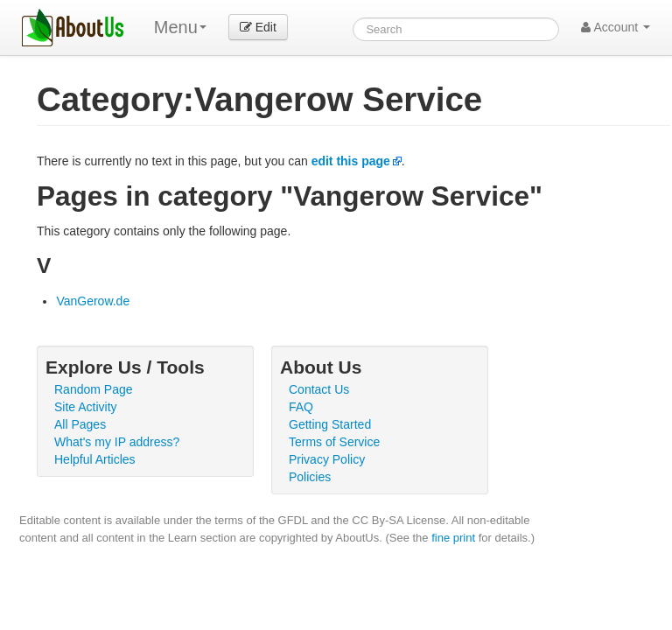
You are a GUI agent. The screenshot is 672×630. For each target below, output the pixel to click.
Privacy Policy (327, 459)
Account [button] (616, 27)
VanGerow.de (93, 301)
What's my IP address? (117, 442)
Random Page (94, 389)
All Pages (80, 424)
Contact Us (319, 389)
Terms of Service (334, 442)
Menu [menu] (180, 27)
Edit (258, 27)
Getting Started (330, 424)
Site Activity (86, 407)
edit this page (351, 161)
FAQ (301, 407)
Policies (310, 477)
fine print (453, 538)
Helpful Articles (95, 459)
